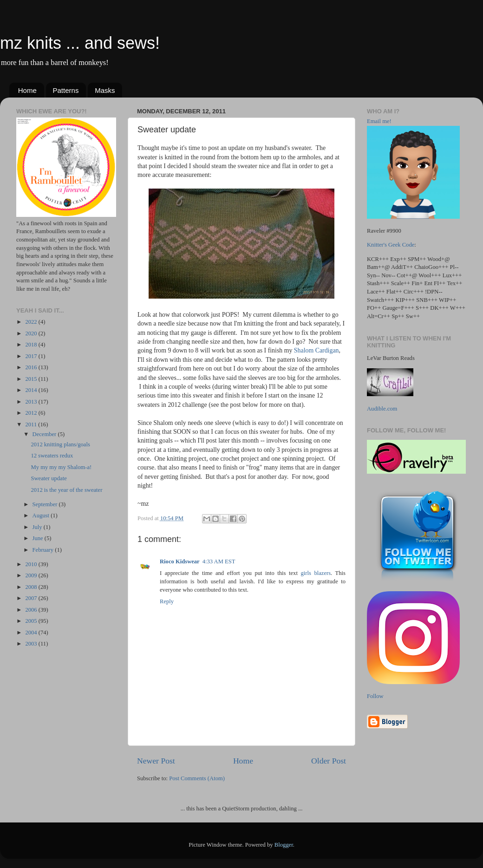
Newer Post (156, 761)
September (46, 504)
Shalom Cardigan (317, 350)
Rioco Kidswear (180, 561)
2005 (32, 621)
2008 (32, 587)
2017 (32, 356)
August (42, 516)
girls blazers (316, 573)
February (44, 550)
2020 (32, 333)
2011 (32, 424)
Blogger (284, 845)
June (39, 538)
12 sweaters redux (52, 456)
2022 (32, 322)
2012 (32, 413)
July (38, 527)
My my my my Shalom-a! (61, 467)
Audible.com (382, 409)
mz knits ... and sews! (80, 43)
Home (27, 90)
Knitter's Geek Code (391, 245)
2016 (32, 367)
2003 (32, 644)
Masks (105, 90)
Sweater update (49, 478)
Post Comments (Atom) (197, 778)
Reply (167, 601)
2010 (32, 564)
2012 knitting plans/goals (60, 444)
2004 (32, 633)
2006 (32, 610)
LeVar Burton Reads (391, 358)
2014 (32, 390)
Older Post (329, 761)
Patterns (66, 90)
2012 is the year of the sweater (66, 490)
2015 (32, 379)
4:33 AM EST (219, 561)
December (45, 434)
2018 (32, 345)
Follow (375, 696)
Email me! (379, 121)
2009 (32, 575)
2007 (32, 598)
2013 (32, 402)
